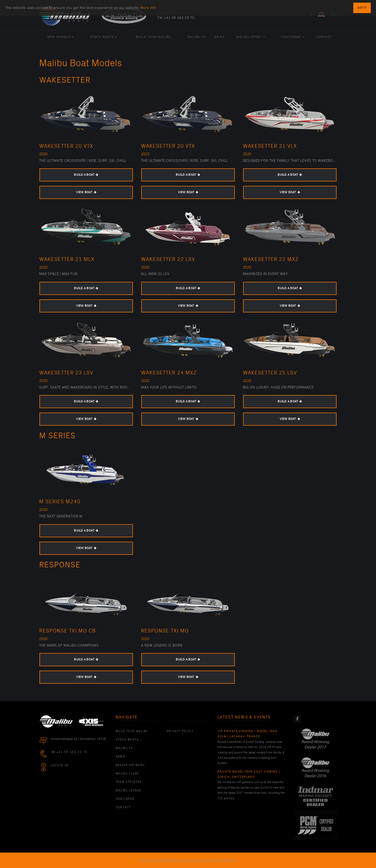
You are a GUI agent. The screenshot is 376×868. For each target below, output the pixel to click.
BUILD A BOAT (86, 175)
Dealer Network (130, 765)
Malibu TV (197, 37)
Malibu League (128, 791)
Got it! (362, 5)
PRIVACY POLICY (180, 731)
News (220, 37)
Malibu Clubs (128, 774)
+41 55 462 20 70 (179, 18)
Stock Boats (104, 37)
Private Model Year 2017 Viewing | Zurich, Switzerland (249, 774)
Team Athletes (129, 782)
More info (148, 5)
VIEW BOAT (86, 192)
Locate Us (60, 766)
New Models (61, 37)
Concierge (293, 37)
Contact (324, 37)
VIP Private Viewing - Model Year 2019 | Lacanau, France (248, 734)
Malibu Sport (251, 37)
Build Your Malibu (154, 37)
